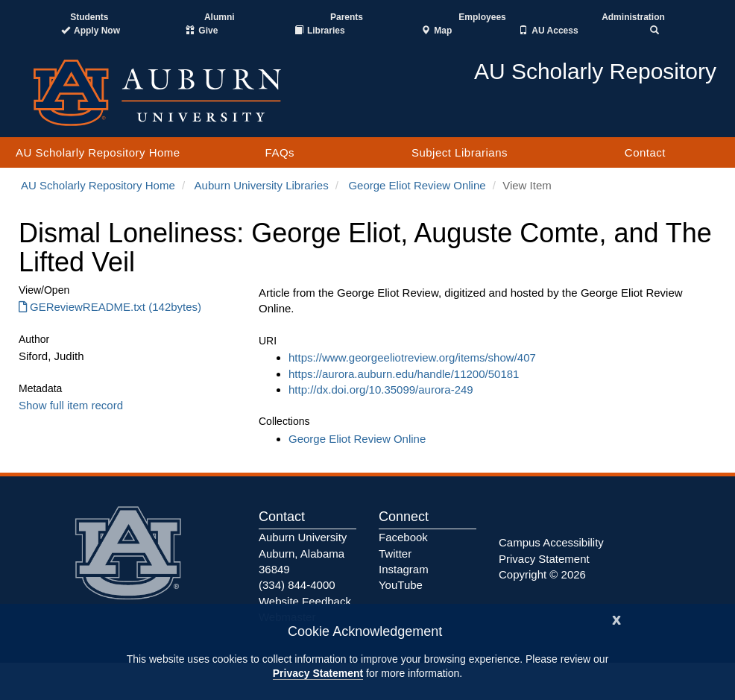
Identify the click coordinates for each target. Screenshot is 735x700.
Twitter (395, 554)
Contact (645, 152)
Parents (347, 17)
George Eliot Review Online (417, 185)
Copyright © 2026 (542, 574)
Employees (482, 17)
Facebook (403, 537)
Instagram (404, 569)
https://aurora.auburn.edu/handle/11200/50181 (404, 374)
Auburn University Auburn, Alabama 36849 (303, 553)
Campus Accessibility (551, 542)
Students (89, 17)
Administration (633, 17)
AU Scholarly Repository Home (98, 152)
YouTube (401, 585)
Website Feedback (305, 601)
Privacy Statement (318, 673)
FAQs (280, 152)
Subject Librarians (460, 152)
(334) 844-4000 (297, 585)
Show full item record (71, 405)
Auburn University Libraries (262, 185)
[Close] (616, 618)
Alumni (220, 17)
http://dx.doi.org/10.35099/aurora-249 (381, 390)
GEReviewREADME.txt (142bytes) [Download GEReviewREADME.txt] (110, 307)
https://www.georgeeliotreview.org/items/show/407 (412, 357)
